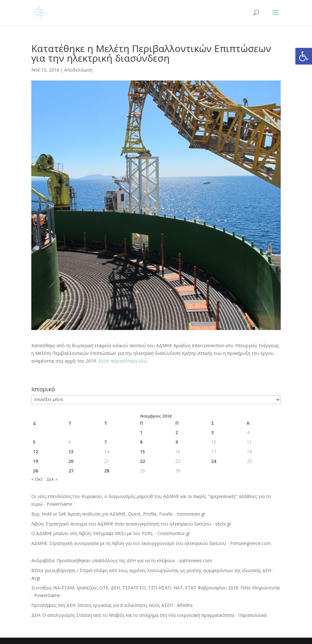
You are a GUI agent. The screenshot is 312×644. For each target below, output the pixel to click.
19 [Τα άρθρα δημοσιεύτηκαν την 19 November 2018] (35, 461)
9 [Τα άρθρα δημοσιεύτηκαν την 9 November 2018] (177, 442)
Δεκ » (52, 479)
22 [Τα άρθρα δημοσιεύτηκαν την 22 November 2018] (142, 461)
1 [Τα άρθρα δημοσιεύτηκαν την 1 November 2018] (141, 432)
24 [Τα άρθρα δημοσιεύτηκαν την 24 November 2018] (214, 461)
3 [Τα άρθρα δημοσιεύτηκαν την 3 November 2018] (212, 432)
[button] (304, 56)
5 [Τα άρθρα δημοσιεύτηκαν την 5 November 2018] (34, 442)
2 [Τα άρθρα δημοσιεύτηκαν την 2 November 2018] (177, 432)
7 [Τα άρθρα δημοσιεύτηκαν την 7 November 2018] (105, 442)
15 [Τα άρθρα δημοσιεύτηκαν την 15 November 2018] (142, 452)
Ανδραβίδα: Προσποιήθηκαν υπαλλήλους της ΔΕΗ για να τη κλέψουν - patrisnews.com (122, 560)
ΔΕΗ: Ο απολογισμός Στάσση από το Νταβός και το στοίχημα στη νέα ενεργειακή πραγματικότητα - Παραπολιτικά (149, 615)
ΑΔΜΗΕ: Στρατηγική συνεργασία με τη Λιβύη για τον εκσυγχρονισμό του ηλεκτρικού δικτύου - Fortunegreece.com (151, 543)
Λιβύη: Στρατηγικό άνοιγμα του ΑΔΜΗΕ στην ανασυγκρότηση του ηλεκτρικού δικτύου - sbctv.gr (131, 524)
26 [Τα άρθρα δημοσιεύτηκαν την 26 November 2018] (35, 471)
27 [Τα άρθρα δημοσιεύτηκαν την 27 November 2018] (71, 471)
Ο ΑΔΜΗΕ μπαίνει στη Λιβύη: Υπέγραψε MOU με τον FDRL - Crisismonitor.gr (111, 533)
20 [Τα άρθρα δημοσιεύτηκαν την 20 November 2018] (71, 461)
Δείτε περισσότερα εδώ (123, 361)
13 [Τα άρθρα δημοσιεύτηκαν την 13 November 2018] (71, 452)
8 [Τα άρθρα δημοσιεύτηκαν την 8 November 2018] (141, 442)
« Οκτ (37, 479)
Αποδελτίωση (78, 70)
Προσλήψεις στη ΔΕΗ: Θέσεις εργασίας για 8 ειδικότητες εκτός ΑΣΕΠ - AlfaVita (112, 605)
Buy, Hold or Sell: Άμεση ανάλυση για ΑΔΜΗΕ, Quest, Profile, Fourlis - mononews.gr (118, 514)
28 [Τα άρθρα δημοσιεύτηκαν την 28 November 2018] (107, 471)
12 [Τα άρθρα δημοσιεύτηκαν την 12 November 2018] (35, 452)
